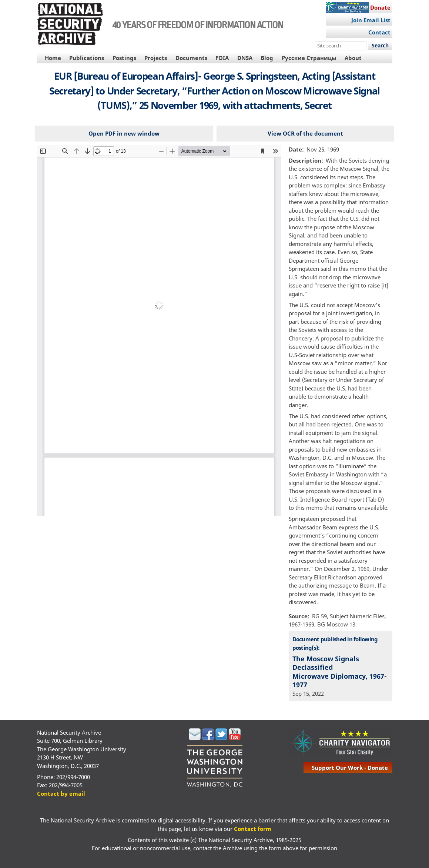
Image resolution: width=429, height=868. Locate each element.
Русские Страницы (309, 58)
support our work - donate (350, 768)
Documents (191, 58)
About (353, 58)
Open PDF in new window (124, 133)
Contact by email (61, 794)
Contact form (253, 829)
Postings (124, 58)
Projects (156, 58)
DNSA (245, 58)
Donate (380, 7)
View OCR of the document (305, 133)
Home (53, 58)
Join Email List (371, 20)
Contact (379, 32)
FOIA (222, 58)
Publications (87, 58)
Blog (267, 58)
